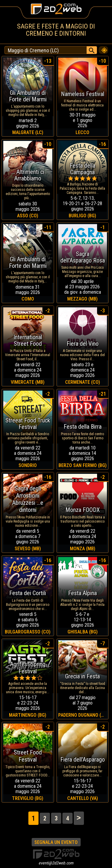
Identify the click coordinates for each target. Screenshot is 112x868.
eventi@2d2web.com (56, 863)
